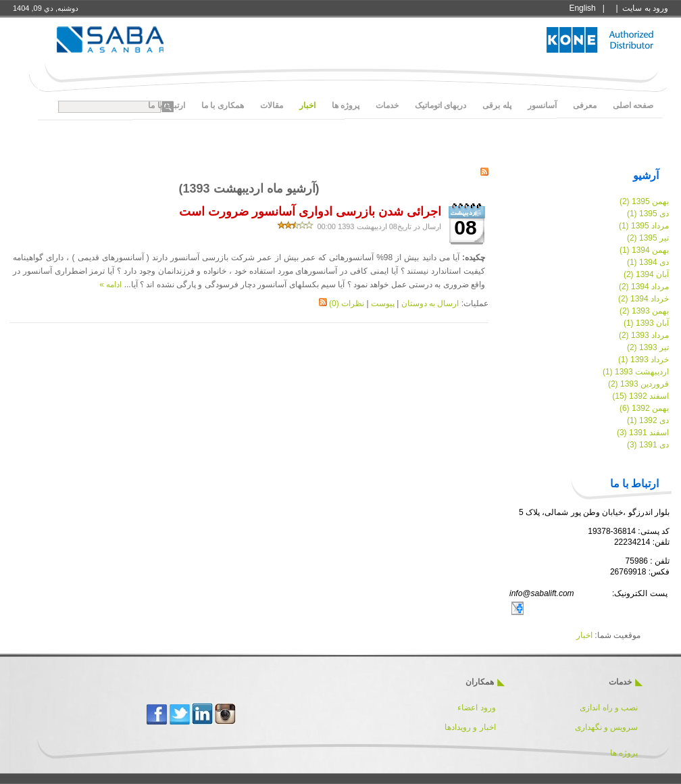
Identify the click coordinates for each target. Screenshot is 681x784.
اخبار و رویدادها (470, 727)
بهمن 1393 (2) (644, 311)
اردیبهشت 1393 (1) (636, 372)
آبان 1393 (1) (646, 323)
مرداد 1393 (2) (644, 335)
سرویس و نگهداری (607, 727)
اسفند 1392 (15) (640, 396)
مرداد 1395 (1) (644, 226)
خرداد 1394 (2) (644, 299)
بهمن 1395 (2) (644, 201)
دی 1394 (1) (648, 262)
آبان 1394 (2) (646, 274)
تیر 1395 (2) (648, 238)
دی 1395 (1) (648, 214)
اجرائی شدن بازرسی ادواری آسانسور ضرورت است (310, 212)
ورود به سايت (645, 8)
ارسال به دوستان (430, 303)
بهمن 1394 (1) (644, 250)
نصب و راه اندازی (609, 708)
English (582, 8)
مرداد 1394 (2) (644, 287)
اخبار (584, 635)
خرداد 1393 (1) (644, 360)
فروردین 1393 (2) (638, 384)
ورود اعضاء (476, 708)
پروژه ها (624, 753)
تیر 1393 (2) (648, 347)
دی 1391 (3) (648, 445)
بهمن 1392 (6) (644, 408)
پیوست (383, 303)
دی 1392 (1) (648, 420)
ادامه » (110, 285)
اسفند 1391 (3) (643, 433)
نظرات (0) (347, 303)
